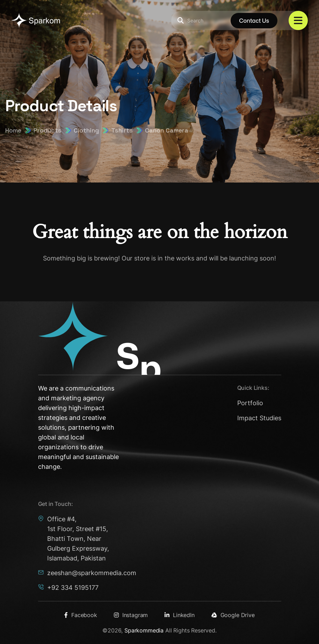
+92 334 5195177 (73, 588)
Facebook (81, 615)
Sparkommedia (144, 630)
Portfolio (250, 403)
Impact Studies (259, 418)
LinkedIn (180, 615)
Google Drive (233, 615)
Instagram (131, 615)
